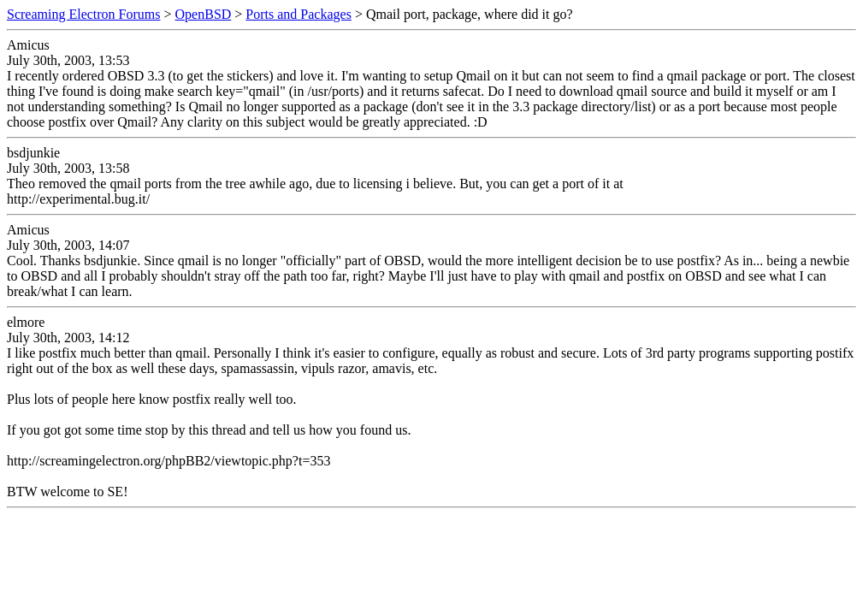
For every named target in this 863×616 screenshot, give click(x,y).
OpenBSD (204, 14)
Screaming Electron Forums (84, 14)
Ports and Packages (299, 14)
